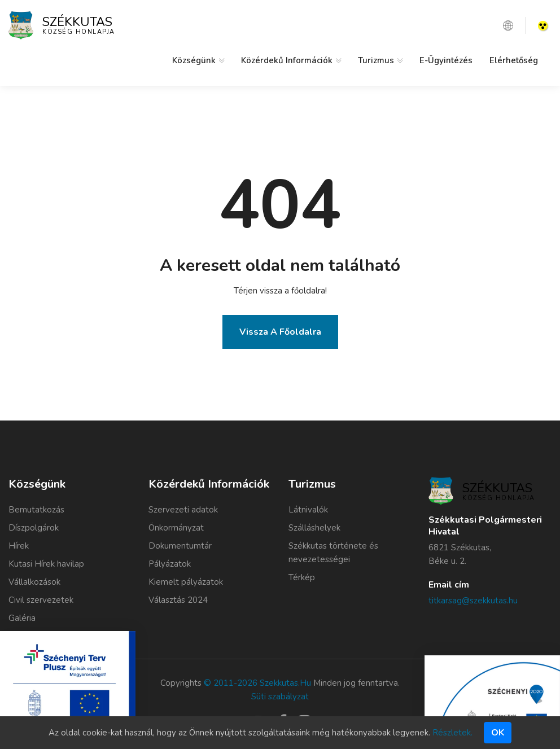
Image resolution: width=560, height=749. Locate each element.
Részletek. (452, 733)
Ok (498, 733)
